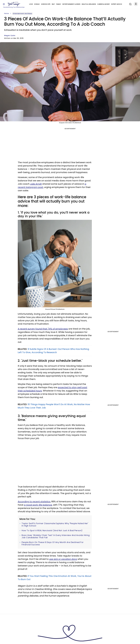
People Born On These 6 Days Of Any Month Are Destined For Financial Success (53, 543)
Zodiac (37, 4)
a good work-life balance (38, 505)
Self (53, 4)
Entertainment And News (22, 14)
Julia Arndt (36, 184)
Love (31, 4)
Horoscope (46, 4)
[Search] (130, 4)
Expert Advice (117, 4)
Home (6, 13)
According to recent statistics (34, 502)
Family (59, 4)
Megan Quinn (10, 35)
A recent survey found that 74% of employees (43, 329)
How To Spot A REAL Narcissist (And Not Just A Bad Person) (52, 531)
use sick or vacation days (63, 559)
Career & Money (104, 4)
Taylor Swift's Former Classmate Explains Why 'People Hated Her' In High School (55, 525)
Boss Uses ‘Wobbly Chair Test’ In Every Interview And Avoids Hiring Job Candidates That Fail (56, 536)
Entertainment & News (71, 4)
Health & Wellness (89, 4)
